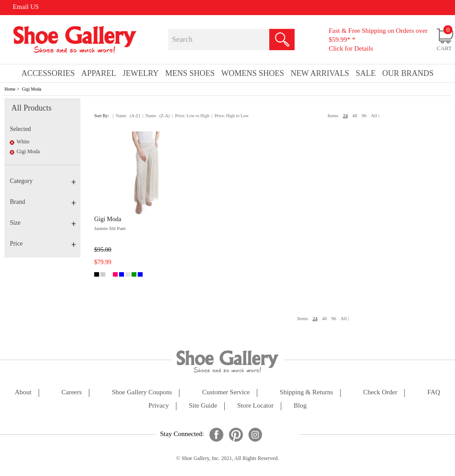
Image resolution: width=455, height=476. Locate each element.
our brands (408, 73)
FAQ (434, 392)
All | (375, 115)
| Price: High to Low (230, 116)
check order (380, 392)
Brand (43, 202)
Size (43, 223)
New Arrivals (320, 73)
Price (43, 244)
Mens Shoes (190, 73)
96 (364, 115)
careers (72, 392)
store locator (255, 406)
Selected (20, 129)
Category (43, 181)
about (23, 392)
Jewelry (141, 73)
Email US (26, 7)
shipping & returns (307, 392)
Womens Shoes (253, 73)
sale (366, 73)
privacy (159, 406)
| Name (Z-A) (156, 116)
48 (355, 115)
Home (10, 89)
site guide (203, 406)
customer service (226, 392)
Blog (300, 406)
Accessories (48, 73)
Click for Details (351, 48)
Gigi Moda (32, 89)
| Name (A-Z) (127, 116)
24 (345, 115)
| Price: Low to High (191, 116)
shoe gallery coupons (142, 392)
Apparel (99, 73)
